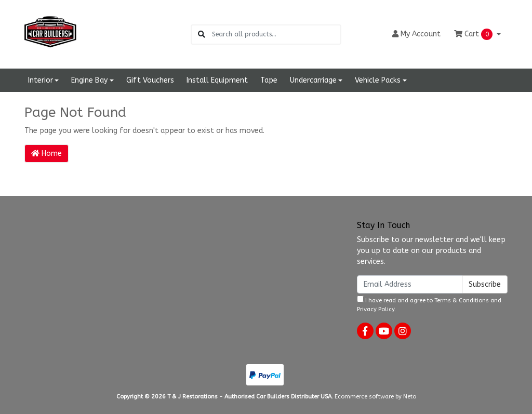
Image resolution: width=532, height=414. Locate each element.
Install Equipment (217, 80)
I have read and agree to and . (429, 304)
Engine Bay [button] (89, 80)
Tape (269, 80)
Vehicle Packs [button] (378, 80)
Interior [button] (41, 80)
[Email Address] (410, 284)
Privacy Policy (376, 309)
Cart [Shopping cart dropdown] (474, 34)
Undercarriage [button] (313, 80)
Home (46, 153)
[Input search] (276, 35)
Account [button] (416, 34)
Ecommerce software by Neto (375, 397)
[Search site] (202, 35)
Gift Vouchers (150, 80)
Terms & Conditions (462, 301)
